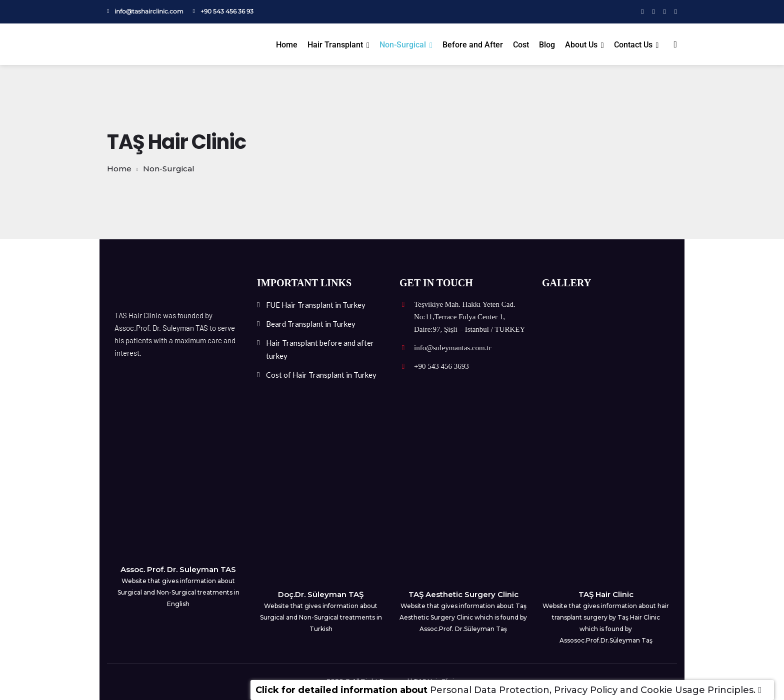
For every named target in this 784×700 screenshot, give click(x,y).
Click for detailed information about (341, 690)
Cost (521, 45)
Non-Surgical (403, 45)
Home (287, 45)
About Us (581, 45)
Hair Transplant (335, 45)
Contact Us (633, 45)
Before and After (473, 45)
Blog (547, 45)
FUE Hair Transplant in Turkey (316, 305)
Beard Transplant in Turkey (311, 324)
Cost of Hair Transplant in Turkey (321, 375)
